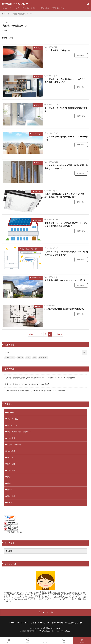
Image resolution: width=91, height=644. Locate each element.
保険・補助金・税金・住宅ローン (31, 249)
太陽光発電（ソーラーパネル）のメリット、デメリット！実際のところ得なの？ (66, 224)
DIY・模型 (11, 412)
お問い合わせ (44, 8)
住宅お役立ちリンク (59, 8)
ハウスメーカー (37, 134)
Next (59, 334)
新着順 (4, 38)
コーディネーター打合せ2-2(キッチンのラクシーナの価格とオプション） (66, 81)
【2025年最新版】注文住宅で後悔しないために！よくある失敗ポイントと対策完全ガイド (37, 391)
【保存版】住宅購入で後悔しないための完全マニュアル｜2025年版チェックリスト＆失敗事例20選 (40, 378)
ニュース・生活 (13, 419)
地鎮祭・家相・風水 (14, 445)
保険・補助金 (43, 358)
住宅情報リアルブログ (15, 4)
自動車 (10, 490)
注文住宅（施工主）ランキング (14, 532)
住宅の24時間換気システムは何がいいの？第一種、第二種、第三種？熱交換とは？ (65, 196)
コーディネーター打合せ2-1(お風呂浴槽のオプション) (66, 109)
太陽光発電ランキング (11, 526)
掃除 (9, 477)
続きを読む (81, 55)
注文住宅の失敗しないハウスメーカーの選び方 (65, 280)
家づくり (39, 48)
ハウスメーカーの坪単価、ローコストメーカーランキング (66, 138)
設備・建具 (38, 191)
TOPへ (82, 641)
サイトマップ (14, 8)
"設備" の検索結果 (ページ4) (23, 14)
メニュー (46, 641)
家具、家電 (11, 464)
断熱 (9, 483)
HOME (7, 14)
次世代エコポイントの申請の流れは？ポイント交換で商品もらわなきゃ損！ (66, 253)
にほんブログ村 (9, 520)
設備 (35, 358)
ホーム (4, 8)
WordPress (66, 631)
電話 (64, 641)
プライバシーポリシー (29, 8)
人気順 (10, 38)
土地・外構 (11, 438)
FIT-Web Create (45, 631)
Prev (32, 334)
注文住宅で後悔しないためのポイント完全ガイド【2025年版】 (27, 384)
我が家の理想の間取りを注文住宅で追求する (64, 309)
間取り (39, 306)
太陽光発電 (38, 220)
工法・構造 (11, 470)
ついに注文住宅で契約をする (57, 50)
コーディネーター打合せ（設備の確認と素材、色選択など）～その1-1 (66, 167)
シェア (27, 641)
